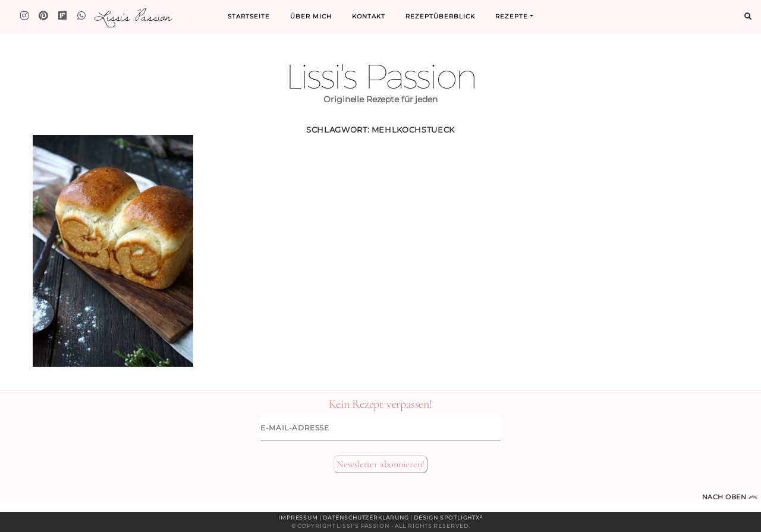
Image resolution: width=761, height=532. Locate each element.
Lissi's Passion (132, 16)
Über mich (311, 16)
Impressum (298, 517)
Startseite (249, 16)
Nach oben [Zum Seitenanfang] (730, 497)
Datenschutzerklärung (366, 517)
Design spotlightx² (448, 517)
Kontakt (369, 16)
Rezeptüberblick (440, 16)
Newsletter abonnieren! (380, 464)
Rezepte (512, 16)
